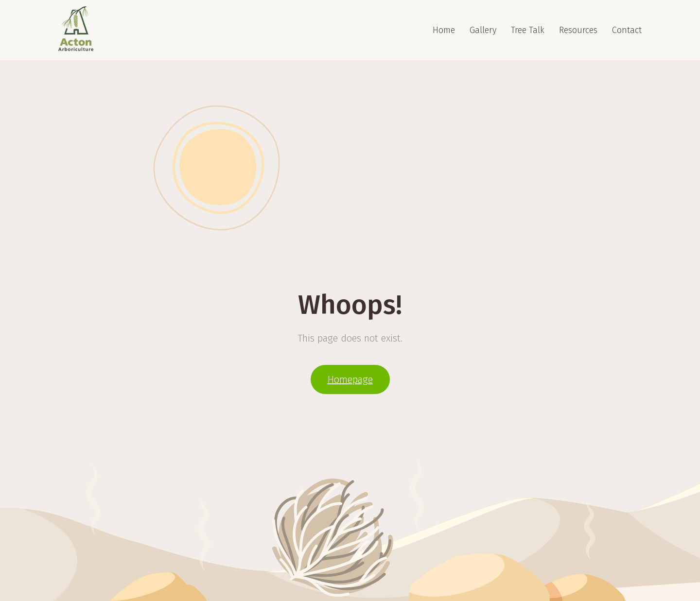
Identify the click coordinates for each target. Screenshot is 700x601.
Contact (627, 30)
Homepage (350, 379)
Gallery (483, 30)
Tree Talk (528, 30)
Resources (578, 30)
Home (444, 30)
